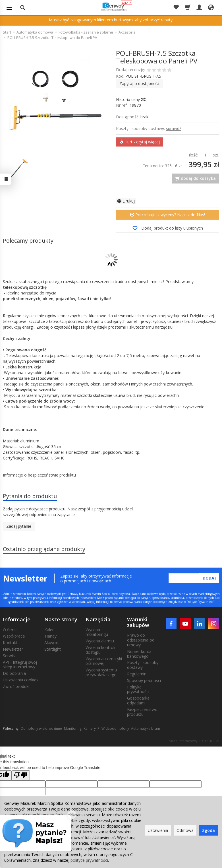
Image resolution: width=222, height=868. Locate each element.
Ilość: (193, 155)
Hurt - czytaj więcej (140, 142)
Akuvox (51, 643)
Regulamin (137, 674)
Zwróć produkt (16, 686)
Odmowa (185, 830)
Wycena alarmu (100, 641)
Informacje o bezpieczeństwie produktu (39, 475)
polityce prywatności (89, 860)
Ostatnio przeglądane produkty (44, 549)
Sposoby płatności (144, 680)
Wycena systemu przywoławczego (101, 672)
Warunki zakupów (138, 622)
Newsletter (13, 649)
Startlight (53, 649)
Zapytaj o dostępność (140, 83)
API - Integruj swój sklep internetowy (20, 665)
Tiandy (50, 636)
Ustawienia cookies (21, 680)
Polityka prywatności (138, 689)
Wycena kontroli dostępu (100, 650)
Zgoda (208, 830)
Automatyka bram (146, 728)
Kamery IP (92, 728)
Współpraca (14, 636)
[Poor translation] (21, 775)
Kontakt (10, 643)
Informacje (17, 619)
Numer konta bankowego (139, 654)
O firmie (10, 630)
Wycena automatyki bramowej (104, 661)
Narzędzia (98, 619)
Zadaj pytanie (19, 526)
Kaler (49, 630)
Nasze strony (61, 619)
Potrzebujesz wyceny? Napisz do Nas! (168, 215)
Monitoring (73, 728)
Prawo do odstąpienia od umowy (141, 640)
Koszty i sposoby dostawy (143, 665)
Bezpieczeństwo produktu (142, 712)
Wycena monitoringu (97, 632)
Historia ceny (130, 99)
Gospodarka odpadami (138, 700)
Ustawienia (158, 830)
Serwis (9, 656)
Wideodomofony (115, 728)
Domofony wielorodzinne (41, 728)
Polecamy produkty (28, 241)
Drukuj (126, 201)
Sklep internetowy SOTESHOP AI (194, 741)
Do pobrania (14, 673)
